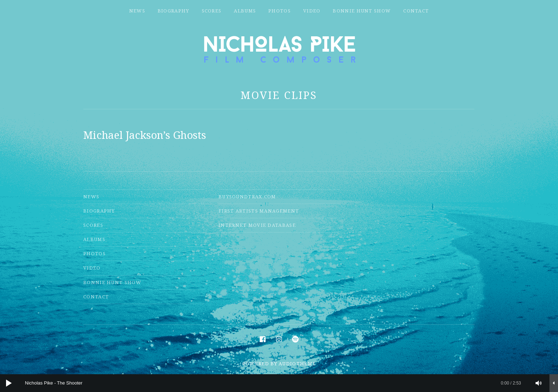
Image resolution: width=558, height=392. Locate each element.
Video (312, 11)
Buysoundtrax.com (247, 197)
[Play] (9, 383)
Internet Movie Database (257, 225)
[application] (279, 383)
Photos (280, 11)
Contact (416, 11)
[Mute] (539, 383)
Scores (212, 11)
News (137, 11)
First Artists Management (259, 211)
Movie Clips (279, 95)
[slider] (273, 383)
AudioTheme (297, 364)
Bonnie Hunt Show (362, 11)
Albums (245, 11)
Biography (173, 11)
